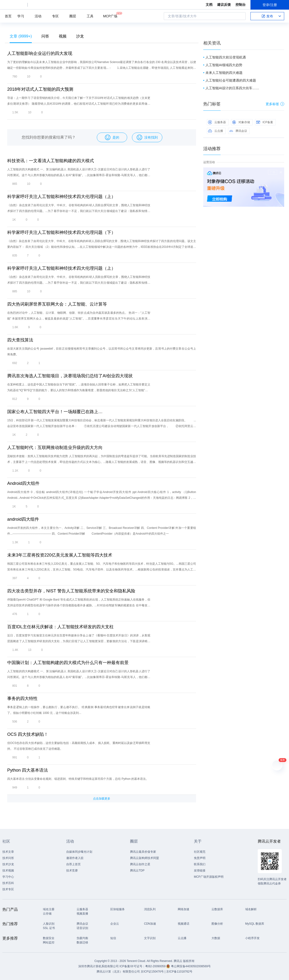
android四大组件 (23, 519)
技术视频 (8, 871)
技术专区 (8, 889)
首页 (8, 16)
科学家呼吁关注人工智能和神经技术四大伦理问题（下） (61, 232)
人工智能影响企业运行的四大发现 (40, 53)
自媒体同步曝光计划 (79, 852)
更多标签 (275, 104)
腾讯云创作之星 (140, 864)
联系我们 (200, 864)
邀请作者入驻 (75, 858)
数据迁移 (82, 942)
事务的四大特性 (22, 698)
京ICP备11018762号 (179, 972)
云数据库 (217, 909)
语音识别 (82, 928)
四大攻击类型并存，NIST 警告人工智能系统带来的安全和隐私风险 (71, 591)
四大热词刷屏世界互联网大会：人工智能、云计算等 (57, 304)
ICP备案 (265, 122)
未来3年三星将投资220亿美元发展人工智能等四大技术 (60, 555)
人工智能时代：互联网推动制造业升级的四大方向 (55, 448)
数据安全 (49, 938)
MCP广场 (110, 16)
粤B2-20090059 (156, 966)
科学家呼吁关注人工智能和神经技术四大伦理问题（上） (61, 197)
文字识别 (150, 938)
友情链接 (200, 871)
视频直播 (82, 914)
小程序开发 (252, 938)
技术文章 (8, 852)
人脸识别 (49, 924)
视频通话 (184, 924)
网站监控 (49, 942)
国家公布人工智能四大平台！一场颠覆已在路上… (55, 412)
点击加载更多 (102, 799)
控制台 (241, 5)
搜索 (241, 16)
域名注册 (49, 909)
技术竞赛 (72, 871)
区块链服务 (118, 909)
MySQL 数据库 (255, 924)
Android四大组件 (23, 483)
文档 (209, 5)
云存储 (47, 914)
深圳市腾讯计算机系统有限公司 (99, 966)
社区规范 (200, 852)
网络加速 (184, 909)
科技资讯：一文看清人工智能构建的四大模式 (51, 161)
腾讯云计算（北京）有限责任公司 (118, 972)
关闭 (281, 172)
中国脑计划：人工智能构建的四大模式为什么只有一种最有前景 (68, 663)
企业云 (115, 924)
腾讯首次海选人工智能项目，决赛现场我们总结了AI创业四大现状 (70, 376)
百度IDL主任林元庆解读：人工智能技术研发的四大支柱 (60, 627)
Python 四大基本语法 (28, 770)
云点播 (216, 131)
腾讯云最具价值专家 (143, 852)
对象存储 (241, 122)
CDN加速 (150, 924)
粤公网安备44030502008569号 (191, 966)
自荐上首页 (73, 864)
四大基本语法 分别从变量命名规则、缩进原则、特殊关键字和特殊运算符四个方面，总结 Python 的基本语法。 (78, 779)
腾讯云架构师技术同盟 (144, 858)
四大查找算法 (20, 340)
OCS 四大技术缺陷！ (28, 734)
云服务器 (217, 122)
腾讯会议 (238, 131)
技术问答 (8, 858)
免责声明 (200, 858)
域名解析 (251, 909)
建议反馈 (224, 5)
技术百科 (8, 883)
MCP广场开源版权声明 (209, 877)
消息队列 (150, 909)
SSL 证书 (49, 928)
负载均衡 (82, 938)
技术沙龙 (8, 864)
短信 (113, 938)
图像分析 (217, 924)
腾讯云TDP (137, 871)
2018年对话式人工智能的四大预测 (40, 89)
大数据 (216, 938)
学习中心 (8, 877)
